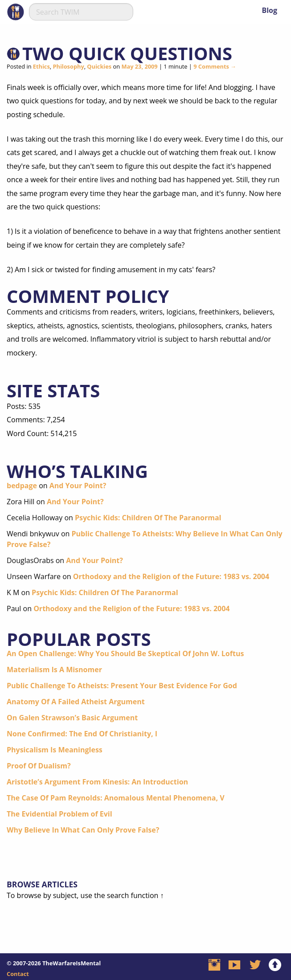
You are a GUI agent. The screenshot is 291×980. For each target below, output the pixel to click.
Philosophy (68, 66)
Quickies (99, 66)
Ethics (41, 66)
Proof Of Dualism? (39, 766)
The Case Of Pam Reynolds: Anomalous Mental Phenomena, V (116, 798)
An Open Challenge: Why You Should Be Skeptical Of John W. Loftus (125, 653)
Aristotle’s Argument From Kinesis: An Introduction (97, 782)
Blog (269, 10)
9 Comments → (215, 66)
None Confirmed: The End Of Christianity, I (82, 734)
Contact (18, 974)
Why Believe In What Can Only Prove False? (83, 830)
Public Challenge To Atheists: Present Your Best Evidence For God (122, 686)
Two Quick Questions (127, 53)
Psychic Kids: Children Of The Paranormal (148, 518)
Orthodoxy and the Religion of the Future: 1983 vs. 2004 (171, 576)
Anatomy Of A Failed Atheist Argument (76, 702)
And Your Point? (78, 486)
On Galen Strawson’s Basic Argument (72, 718)
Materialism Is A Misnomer (54, 670)
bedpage (22, 486)
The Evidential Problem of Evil (59, 814)
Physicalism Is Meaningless (55, 750)
